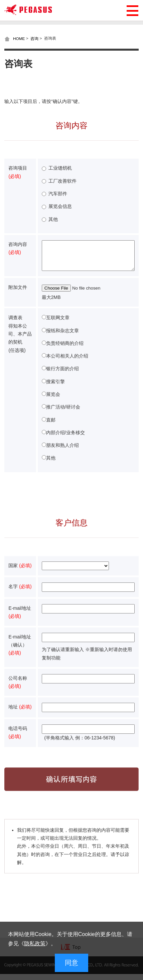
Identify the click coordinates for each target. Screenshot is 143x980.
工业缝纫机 (60, 168)
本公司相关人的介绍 (67, 362)
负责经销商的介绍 (65, 349)
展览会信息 (60, 206)
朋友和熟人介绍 (62, 451)
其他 (53, 219)
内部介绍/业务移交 (65, 439)
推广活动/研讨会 (63, 413)
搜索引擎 (55, 388)
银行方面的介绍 (62, 375)
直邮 (51, 426)
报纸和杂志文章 (62, 337)
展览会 (53, 400)
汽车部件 (58, 194)
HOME (19, 38)
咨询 (34, 38)
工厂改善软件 (62, 181)
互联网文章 (58, 324)
